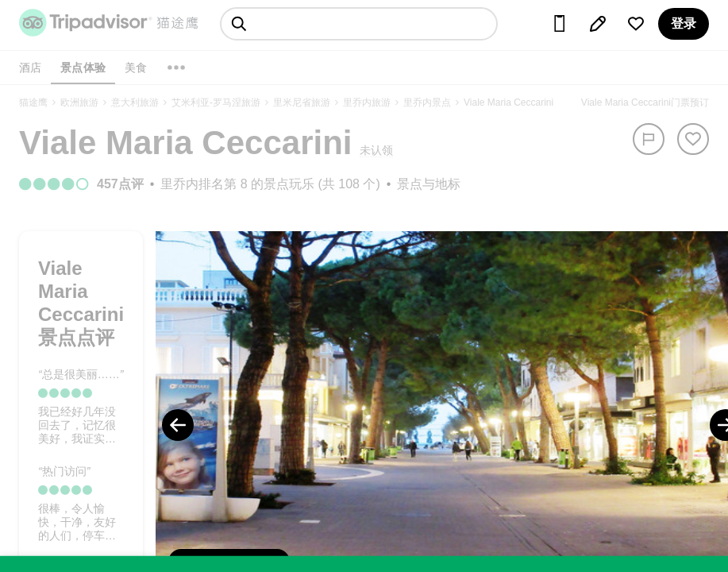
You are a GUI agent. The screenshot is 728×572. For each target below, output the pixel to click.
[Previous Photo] (178, 425)
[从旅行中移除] (693, 139)
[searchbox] (359, 24)
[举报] (649, 139)
